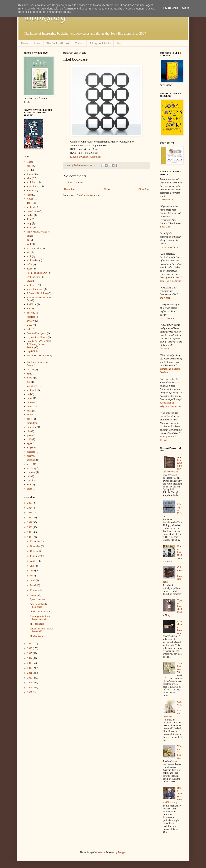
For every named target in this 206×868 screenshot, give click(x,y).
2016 (30, 648)
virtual (30, 199)
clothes (30, 215)
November (36, 546)
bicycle (30, 378)
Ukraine (30, 370)
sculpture (31, 472)
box (28, 309)
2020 (30, 527)
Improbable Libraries (37, 232)
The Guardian (167, 200)
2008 (30, 688)
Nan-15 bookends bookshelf (38, 605)
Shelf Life (31, 304)
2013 (30, 663)
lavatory (31, 321)
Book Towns (33, 211)
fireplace (31, 317)
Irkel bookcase (37, 624)
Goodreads (165, 348)
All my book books (100, 43)
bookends (31, 207)
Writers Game (33, 277)
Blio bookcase (36, 636)
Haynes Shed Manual (37, 337)
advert (30, 281)
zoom (29, 489)
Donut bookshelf (180, 550)
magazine (31, 448)
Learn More (171, 8)
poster (30, 464)
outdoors (31, 452)
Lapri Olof (32, 351)
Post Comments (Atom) (88, 195)
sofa (29, 476)
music (29, 325)
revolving (31, 468)
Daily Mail (165, 298)
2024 (30, 508)
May (33, 576)
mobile (30, 191)
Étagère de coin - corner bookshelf (41, 630)
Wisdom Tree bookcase (180, 752)
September (36, 556)
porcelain (31, 460)
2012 (30, 668)
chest (29, 411)
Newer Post (70, 189)
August (34, 561)
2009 (30, 683)
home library (33, 186)
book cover (32, 285)
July (33, 566)
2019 (30, 532)
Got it (185, 8)
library (30, 174)
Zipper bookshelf (180, 605)
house (29, 269)
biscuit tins (32, 386)
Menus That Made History (39, 356)
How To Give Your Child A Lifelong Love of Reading (39, 344)
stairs (29, 195)
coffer (29, 419)
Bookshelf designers (36, 333)
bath (29, 236)
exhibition (32, 427)
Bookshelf (45, 17)
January (34, 595)
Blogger (122, 852)
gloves (30, 435)
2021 (30, 522)
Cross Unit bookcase (40, 612)
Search (120, 43)
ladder (30, 244)
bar (28, 374)
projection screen (35, 289)
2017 (30, 644)
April (33, 580)
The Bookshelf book (58, 43)
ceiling (30, 407)
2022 (30, 518)
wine (29, 485)
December (35, 541)
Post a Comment (76, 182)
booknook (31, 390)
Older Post (144, 189)
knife (29, 439)
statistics (31, 480)
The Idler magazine (169, 247)
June (33, 571)
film (29, 431)
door (29, 219)
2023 (30, 513)
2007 (30, 692)
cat (28, 240)
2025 (30, 503)
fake (29, 162)
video (29, 329)
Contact (79, 43)
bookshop (31, 182)
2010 (30, 678)
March (34, 585)
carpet (30, 398)
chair (29, 166)
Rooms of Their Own (37, 273)
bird (29, 382)
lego (29, 444)
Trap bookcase (180, 666)
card (29, 394)
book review (33, 260)
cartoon (30, 402)
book (29, 256)
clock (29, 415)
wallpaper (31, 228)
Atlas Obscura (167, 318)
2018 (30, 537)
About (37, 43)
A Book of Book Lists (37, 293)
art (28, 170)
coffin (29, 265)
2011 (30, 673)
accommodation (34, 248)
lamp (29, 223)
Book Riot (165, 227)
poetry (30, 456)
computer (31, 423)
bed (28, 252)
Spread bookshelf (38, 599)
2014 (30, 658)
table (29, 178)
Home (25, 43)
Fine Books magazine (171, 281)
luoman (101, 852)
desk (29, 203)
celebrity (31, 313)
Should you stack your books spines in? (40, 618)
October (34, 551)
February (35, 590)
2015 (30, 653)
